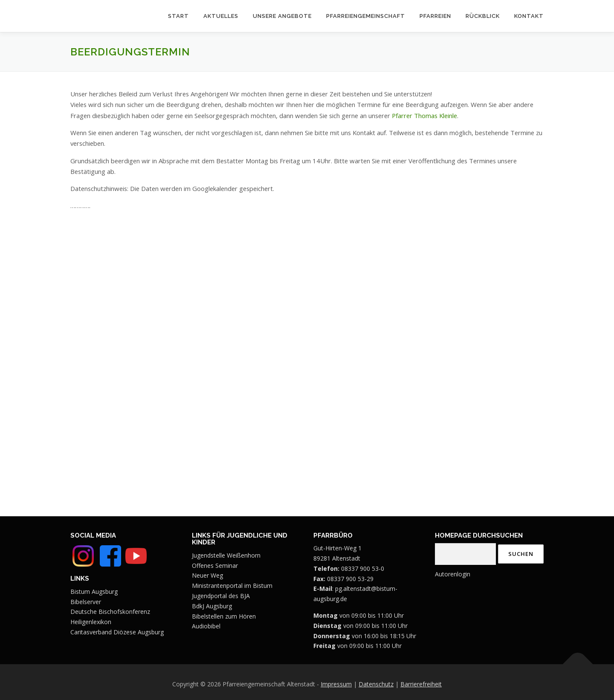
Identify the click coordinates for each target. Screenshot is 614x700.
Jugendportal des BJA (221, 596)
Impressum (336, 684)
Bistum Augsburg (94, 592)
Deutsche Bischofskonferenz (110, 612)
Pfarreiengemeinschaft (366, 16)
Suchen (521, 554)
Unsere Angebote (282, 16)
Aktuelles (221, 16)
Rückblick (483, 16)
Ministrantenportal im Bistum (232, 586)
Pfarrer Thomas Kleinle (424, 116)
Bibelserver (86, 602)
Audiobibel (206, 626)
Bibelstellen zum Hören (224, 616)
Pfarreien (435, 16)
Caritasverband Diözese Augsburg (117, 632)
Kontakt (529, 16)
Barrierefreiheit (421, 684)
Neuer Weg (207, 575)
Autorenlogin (453, 574)
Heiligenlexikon (91, 622)
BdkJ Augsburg (212, 606)
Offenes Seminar (215, 565)
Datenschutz (376, 684)
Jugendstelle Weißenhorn (226, 555)
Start (178, 16)
